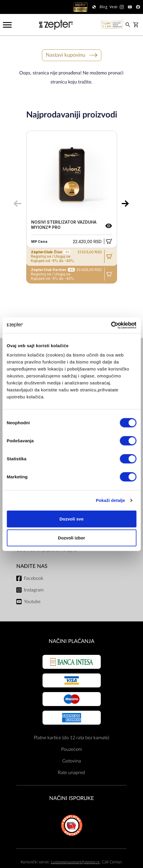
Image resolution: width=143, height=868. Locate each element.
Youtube (32, 602)
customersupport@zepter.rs (75, 862)
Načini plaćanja (71, 641)
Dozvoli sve (71, 519)
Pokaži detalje (111, 500)
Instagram (34, 590)
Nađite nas (32, 566)
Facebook (34, 578)
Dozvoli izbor (71, 538)
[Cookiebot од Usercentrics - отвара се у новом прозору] (111, 325)
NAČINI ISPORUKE (71, 798)
